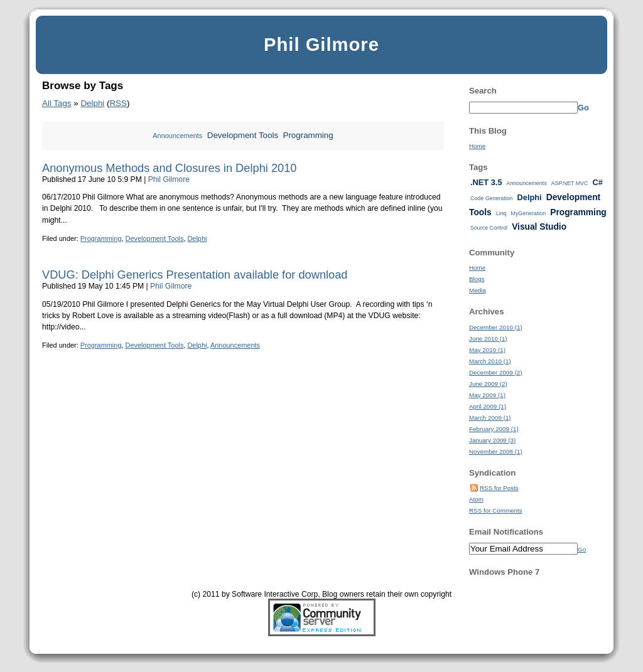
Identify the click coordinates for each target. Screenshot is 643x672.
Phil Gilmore (321, 45)
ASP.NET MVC (570, 183)
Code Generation (491, 198)
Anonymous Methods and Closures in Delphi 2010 (169, 168)
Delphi (92, 103)
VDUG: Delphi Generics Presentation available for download (195, 275)
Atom (476, 499)
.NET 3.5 (486, 182)
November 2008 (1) (496, 451)
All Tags (57, 103)
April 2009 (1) (488, 406)
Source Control (489, 228)
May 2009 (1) (487, 395)
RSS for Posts (499, 488)
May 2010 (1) (487, 350)
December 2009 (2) (496, 372)
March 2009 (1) (490, 418)
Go (583, 108)
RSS (118, 103)
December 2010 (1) (496, 327)
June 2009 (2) (488, 384)
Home (477, 146)
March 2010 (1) (490, 361)
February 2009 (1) (494, 429)
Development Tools (243, 135)
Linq (501, 213)
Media (478, 290)
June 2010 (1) (488, 339)
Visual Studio (539, 227)
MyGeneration (529, 213)
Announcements (177, 136)
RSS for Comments (496, 510)
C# (597, 182)
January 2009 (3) (492, 440)
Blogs (477, 279)
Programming (308, 135)
